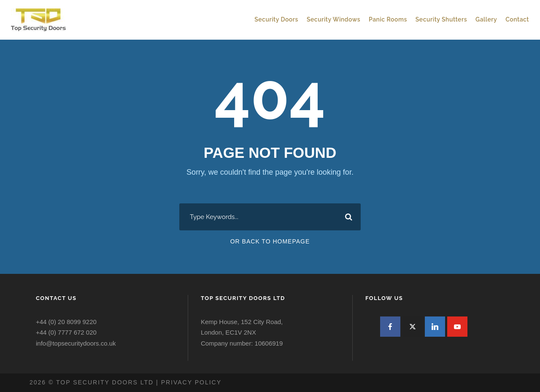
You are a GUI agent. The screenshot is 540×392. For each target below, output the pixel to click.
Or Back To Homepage (270, 241)
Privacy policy (191, 382)
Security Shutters (441, 19)
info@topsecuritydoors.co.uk (76, 343)
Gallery (486, 19)
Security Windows (333, 19)
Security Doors (276, 19)
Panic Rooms (388, 19)
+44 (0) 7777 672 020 (66, 332)
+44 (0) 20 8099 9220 (66, 322)
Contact (517, 19)
